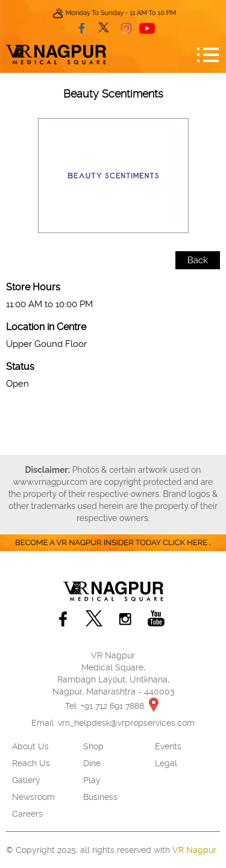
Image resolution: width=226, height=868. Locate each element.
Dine (92, 763)
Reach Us (31, 763)
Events (168, 746)
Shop (93, 746)
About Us (30, 746)
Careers (27, 814)
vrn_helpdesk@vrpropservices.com (126, 723)
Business (100, 797)
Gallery (26, 780)
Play (92, 780)
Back (198, 260)
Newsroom (33, 797)
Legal (166, 763)
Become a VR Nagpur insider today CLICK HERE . (113, 542)
